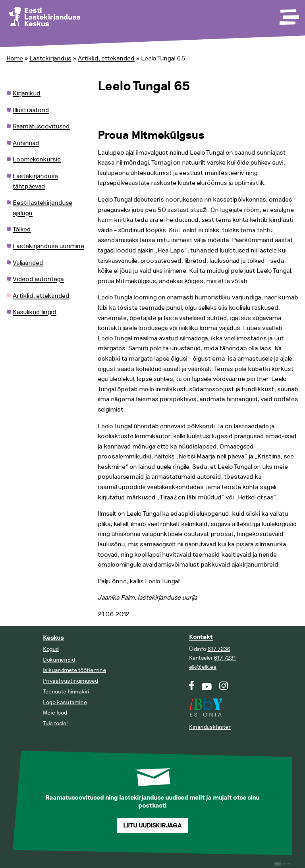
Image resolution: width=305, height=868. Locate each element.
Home (15, 58)
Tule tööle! (55, 723)
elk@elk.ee (203, 667)
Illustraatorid (31, 110)
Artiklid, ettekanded (106, 58)
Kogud (51, 649)
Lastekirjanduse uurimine (48, 246)
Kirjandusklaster (210, 727)
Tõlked (22, 229)
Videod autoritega (38, 279)
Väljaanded (28, 263)
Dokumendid (59, 660)
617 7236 (219, 649)
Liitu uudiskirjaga (152, 826)
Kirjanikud (27, 93)
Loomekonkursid (37, 159)
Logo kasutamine (65, 702)
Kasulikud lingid (35, 312)
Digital (283, 864)
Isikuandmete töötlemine (74, 670)
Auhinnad (26, 143)
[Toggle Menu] (288, 14)
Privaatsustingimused (70, 681)
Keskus (53, 638)
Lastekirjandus (50, 58)
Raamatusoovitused (41, 126)
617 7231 (225, 658)
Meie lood (55, 713)
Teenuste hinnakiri (66, 692)
